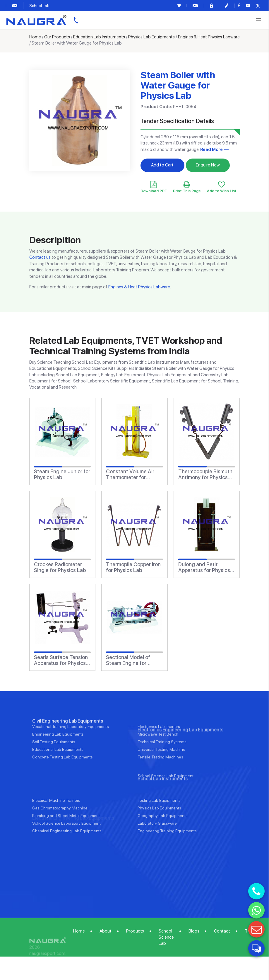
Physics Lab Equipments (151, 37)
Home (35, 37)
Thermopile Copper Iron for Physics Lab (133, 567)
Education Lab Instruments (99, 37)
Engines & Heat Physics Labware (209, 37)
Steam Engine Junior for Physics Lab (62, 474)
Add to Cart (162, 165)
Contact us (40, 257)
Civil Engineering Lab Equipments (68, 740)
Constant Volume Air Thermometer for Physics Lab (130, 474)
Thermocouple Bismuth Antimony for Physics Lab (205, 474)
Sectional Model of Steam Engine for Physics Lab (128, 660)
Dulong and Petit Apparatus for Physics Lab (204, 567)
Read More (211, 149)
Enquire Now (208, 165)
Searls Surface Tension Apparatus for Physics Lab (61, 660)
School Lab (39, 6)
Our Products (57, 37)
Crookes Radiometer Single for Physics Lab (60, 567)
